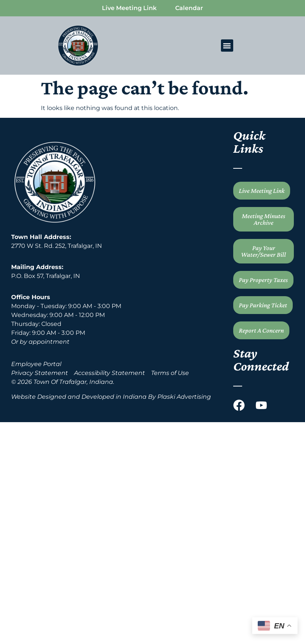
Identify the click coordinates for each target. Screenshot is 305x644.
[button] (227, 46)
